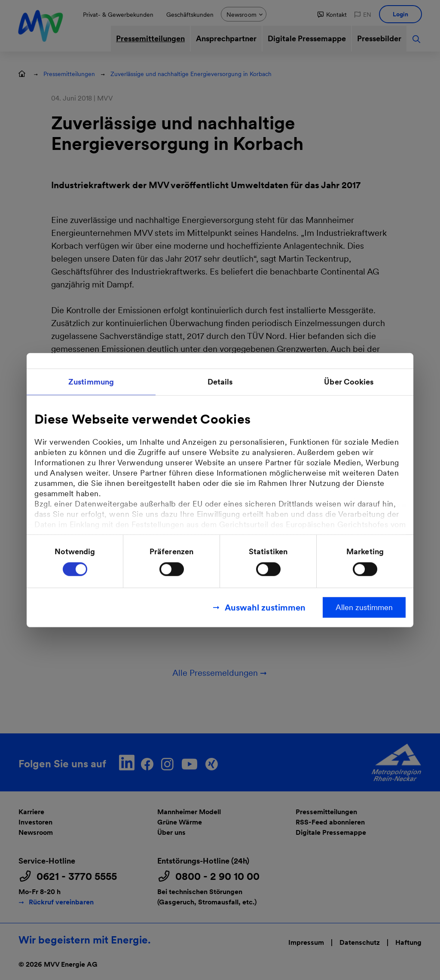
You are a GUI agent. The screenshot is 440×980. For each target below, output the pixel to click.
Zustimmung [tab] (91, 381)
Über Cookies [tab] (349, 381)
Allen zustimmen (364, 607)
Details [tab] (220, 381)
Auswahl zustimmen (265, 608)
